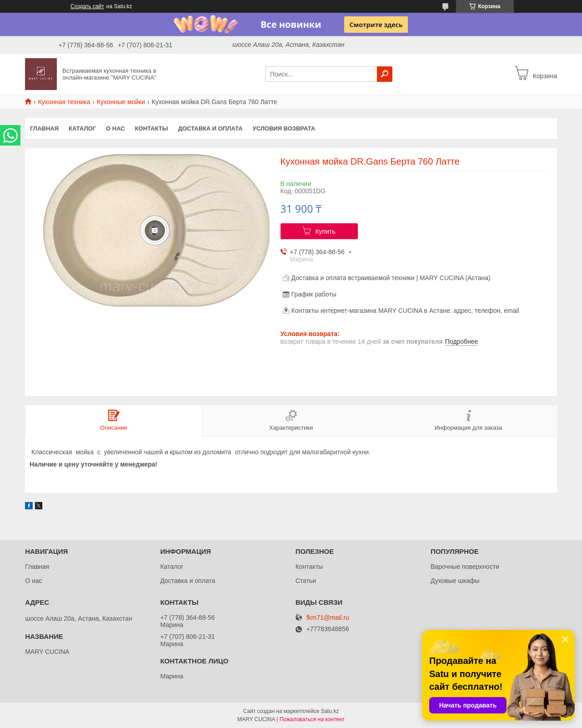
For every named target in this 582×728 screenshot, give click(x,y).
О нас (115, 128)
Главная (44, 128)
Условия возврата (284, 128)
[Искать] (385, 74)
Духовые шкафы (455, 581)
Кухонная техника (64, 102)
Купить (325, 231)
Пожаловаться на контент (312, 719)
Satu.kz (330, 711)
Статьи (306, 581)
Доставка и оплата (210, 128)
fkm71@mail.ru (328, 618)
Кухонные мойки (121, 102)
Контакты (152, 128)
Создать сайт (87, 6)
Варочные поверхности (465, 567)
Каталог (82, 128)
